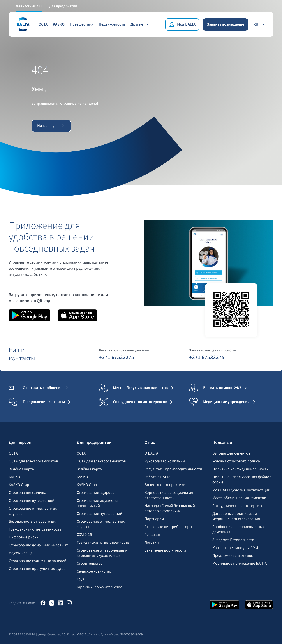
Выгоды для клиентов (231, 453)
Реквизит (152, 535)
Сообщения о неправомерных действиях (238, 529)
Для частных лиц (29, 6)
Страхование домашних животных (38, 545)
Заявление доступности (165, 550)
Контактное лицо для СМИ (235, 548)
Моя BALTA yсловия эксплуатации (241, 490)
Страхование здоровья (96, 493)
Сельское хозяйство (94, 571)
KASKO (59, 24)
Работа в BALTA (158, 477)
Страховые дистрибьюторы (168, 527)
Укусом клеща (21, 553)
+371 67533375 (207, 357)
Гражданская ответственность (35, 529)
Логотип (152, 543)
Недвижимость (112, 24)
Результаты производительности (173, 469)
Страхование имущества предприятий (98, 503)
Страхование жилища (27, 493)
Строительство (90, 564)
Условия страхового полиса (236, 461)
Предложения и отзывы (233, 556)
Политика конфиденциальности (241, 469)
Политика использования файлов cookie (242, 480)
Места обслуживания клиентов (239, 498)
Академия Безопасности (233, 540)
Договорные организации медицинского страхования (236, 516)
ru (260, 24)
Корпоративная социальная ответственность (169, 495)
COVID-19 (84, 535)
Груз (80, 579)
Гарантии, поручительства (99, 587)
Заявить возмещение (226, 24)
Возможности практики (165, 485)
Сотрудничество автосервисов (239, 506)
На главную (51, 126)
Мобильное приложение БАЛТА (240, 564)
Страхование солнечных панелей (38, 561)
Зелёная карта (21, 469)
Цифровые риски (24, 537)
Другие (140, 24)
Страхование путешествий (32, 501)
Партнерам (154, 519)
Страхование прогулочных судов (37, 569)
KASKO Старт (20, 485)
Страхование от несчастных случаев (33, 511)
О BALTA (151, 453)
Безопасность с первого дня (33, 522)
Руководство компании (165, 461)
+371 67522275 (117, 357)
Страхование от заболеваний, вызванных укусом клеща (102, 553)
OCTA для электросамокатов (33, 461)
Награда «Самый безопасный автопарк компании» (170, 509)
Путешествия (82, 24)
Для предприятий (63, 6)
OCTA (43, 24)
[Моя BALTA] (182, 24)
